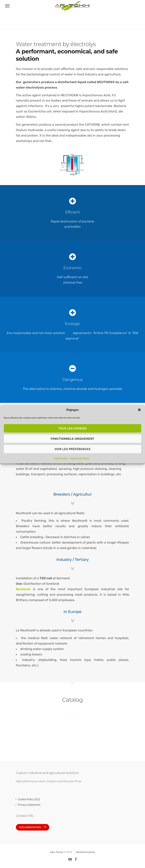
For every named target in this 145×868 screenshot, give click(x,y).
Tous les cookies (72, 428)
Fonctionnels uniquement (72, 439)
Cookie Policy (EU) (29, 799)
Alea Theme (57, 852)
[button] (139, 410)
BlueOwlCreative (86, 852)
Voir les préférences (72, 449)
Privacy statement (79, 458)
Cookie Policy (61, 458)
